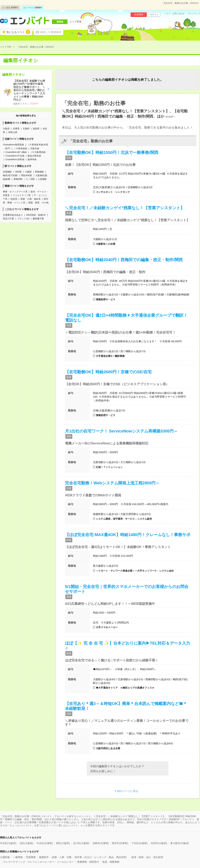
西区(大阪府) (63, 843)
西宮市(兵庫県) (120, 843)
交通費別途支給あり (13, 215)
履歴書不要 (38, 219)
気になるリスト (18, 32)
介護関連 (5, 857)
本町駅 (18, 172)
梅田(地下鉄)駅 (10, 175)
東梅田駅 (18, 179)
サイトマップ (194, 14)
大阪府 (6, 129)
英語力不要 (8, 219)
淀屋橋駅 (7, 172)
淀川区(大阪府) (81, 843)
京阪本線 (35, 148)
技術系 (14, 199)
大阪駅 (28, 172)
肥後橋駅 (39, 172)
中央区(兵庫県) (45, 843)
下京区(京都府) (139, 843)
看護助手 (44, 857)
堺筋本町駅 (26, 175)
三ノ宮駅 (30, 179)
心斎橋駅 (42, 179)
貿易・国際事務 (111, 862)
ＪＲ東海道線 (20, 148)
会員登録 (139, 14)
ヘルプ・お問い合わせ (174, 14)
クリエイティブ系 (22, 195)
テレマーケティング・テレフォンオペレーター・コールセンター (39, 862)
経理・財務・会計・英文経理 (147, 857)
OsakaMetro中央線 (15, 156)
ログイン (154, 14)
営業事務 (31, 857)
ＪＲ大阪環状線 (38, 152)
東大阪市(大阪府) (180, 843)
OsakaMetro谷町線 (15, 159)
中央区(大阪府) (8, 843)
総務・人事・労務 (62, 857)
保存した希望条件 (51, 32)
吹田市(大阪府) (159, 843)
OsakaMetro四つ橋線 (16, 152)
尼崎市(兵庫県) (101, 843)
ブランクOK (23, 219)
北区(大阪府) (26, 843)
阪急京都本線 (34, 156)
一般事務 (18, 857)
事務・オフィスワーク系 (15, 192)
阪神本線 (32, 159)
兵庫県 (16, 129)
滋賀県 (36, 129)
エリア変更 (76, 22)
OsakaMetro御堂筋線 (13, 145)
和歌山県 (13, 132)
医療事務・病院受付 (88, 862)
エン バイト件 (33, 8)
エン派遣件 (10, 8)
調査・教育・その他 (38, 203)
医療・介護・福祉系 (31, 199)
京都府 (26, 129)
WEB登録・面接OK (36, 215)
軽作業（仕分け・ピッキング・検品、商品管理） (102, 857)
